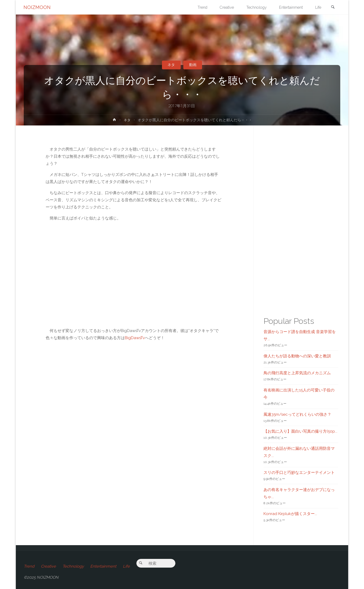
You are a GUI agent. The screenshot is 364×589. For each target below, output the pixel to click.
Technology (74, 566)
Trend (29, 566)
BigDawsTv (135, 338)
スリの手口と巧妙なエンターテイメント (299, 473)
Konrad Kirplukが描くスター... (290, 514)
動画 (193, 65)
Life (128, 566)
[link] (333, 8)
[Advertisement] (134, 424)
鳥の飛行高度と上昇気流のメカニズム (297, 373)
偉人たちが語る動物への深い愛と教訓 (297, 356)
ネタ (171, 65)
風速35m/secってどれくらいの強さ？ (297, 414)
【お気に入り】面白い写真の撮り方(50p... (300, 431)
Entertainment (104, 566)
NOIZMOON (37, 7)
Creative (49, 566)
